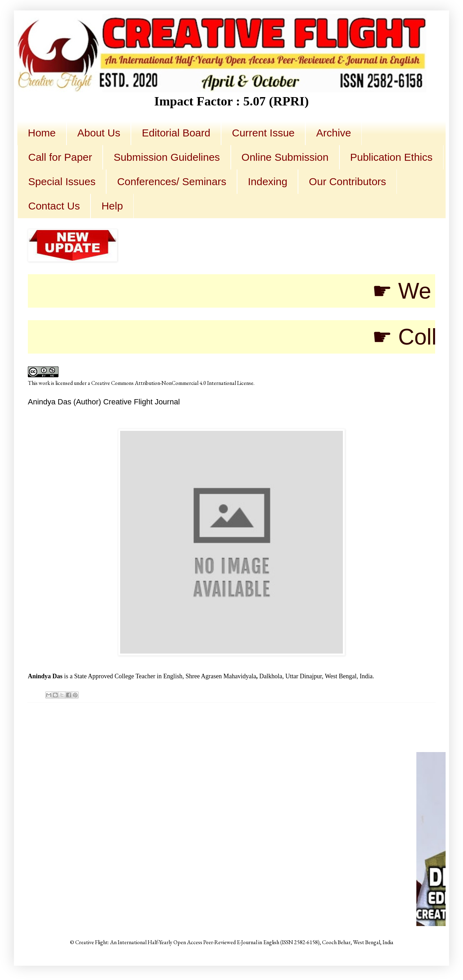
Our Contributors (347, 181)
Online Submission (285, 157)
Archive (333, 133)
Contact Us (54, 206)
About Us (99, 133)
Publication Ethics (391, 157)
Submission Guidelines (167, 157)
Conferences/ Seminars (171, 181)
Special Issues (62, 181)
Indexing (268, 181)
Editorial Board (176, 133)
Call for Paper (60, 157)
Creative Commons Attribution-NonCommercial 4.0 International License (172, 383)
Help (112, 206)
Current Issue (263, 133)
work (44, 383)
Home (42, 133)
